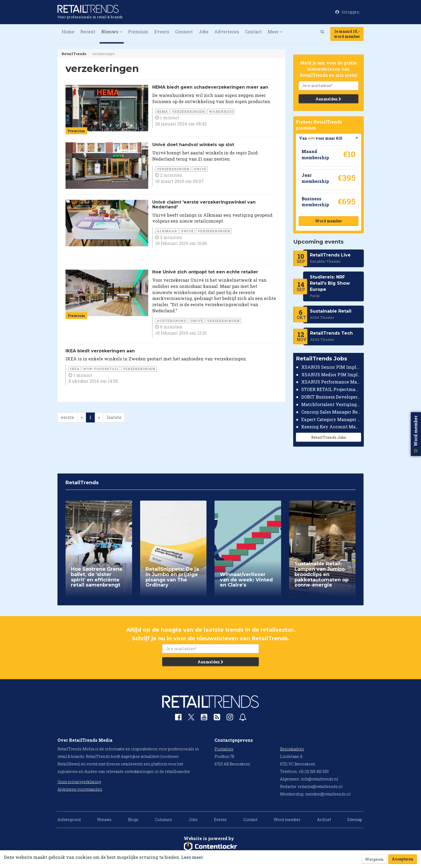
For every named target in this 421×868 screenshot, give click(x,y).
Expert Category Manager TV (331, 419)
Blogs (133, 820)
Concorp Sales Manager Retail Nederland (331, 412)
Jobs (204, 32)
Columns (164, 820)
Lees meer (192, 857)
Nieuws (104, 820)
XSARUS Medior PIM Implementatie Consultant (331, 375)
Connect (184, 32)
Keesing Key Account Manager (331, 427)
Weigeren (374, 859)
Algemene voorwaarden (80, 789)
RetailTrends (74, 54)
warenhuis (221, 111)
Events (162, 32)
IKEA (75, 369)
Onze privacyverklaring (79, 782)
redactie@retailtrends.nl (320, 786)
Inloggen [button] (347, 12)
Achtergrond (171, 321)
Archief (324, 820)
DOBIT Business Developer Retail (331, 397)
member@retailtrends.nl (328, 794)
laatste (114, 417)
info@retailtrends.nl (320, 779)
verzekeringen (188, 111)
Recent (88, 32)
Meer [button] (275, 32)
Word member (328, 221)
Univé (200, 169)
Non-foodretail (101, 369)
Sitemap (355, 820)
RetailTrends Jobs (328, 437)
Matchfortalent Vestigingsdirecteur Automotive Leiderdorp (331, 404)
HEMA (162, 111)
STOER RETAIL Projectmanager (331, 389)
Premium (138, 32)
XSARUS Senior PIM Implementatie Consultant (331, 367)
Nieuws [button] (112, 32)
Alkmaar (167, 231)
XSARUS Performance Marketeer (331, 382)
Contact (253, 32)
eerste (68, 417)
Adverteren (227, 32)
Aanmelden (328, 99)
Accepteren (403, 859)
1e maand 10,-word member (347, 34)
